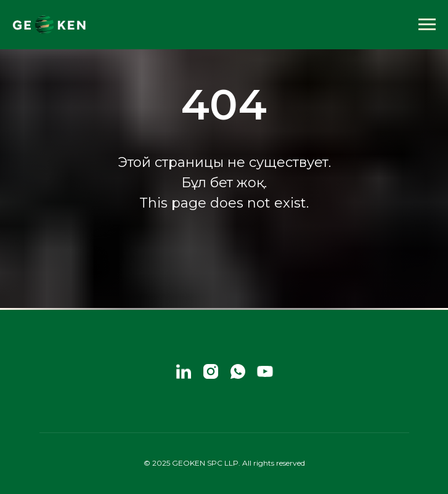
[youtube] (265, 371)
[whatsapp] (238, 371)
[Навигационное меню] (427, 25)
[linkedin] (184, 371)
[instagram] (211, 371)
